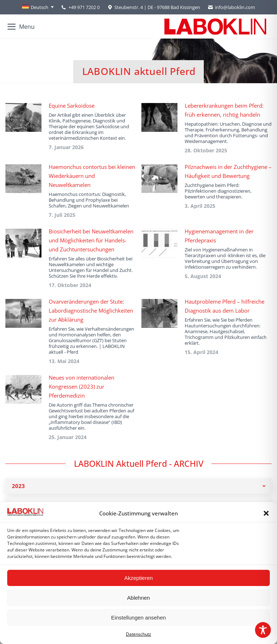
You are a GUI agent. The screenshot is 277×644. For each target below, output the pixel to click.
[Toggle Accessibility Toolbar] (263, 630)
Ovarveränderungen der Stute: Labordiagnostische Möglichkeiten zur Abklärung (91, 310)
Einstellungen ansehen (138, 618)
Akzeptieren (138, 578)
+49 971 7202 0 (84, 7)
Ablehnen (138, 598)
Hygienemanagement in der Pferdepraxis (219, 236)
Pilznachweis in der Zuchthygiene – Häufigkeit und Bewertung (228, 171)
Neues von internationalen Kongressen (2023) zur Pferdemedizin (82, 386)
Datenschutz (138, 634)
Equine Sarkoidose (72, 106)
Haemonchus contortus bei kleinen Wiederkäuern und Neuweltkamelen (92, 176)
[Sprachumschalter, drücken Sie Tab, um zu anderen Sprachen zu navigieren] (38, 7)
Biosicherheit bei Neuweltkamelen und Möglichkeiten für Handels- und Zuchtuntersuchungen (91, 240)
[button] (266, 513)
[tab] (138, 486)
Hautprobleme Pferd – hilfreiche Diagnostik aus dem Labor (225, 306)
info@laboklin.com (231, 7)
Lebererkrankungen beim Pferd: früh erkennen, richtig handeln (224, 110)
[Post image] (23, 117)
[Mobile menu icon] (21, 27)
